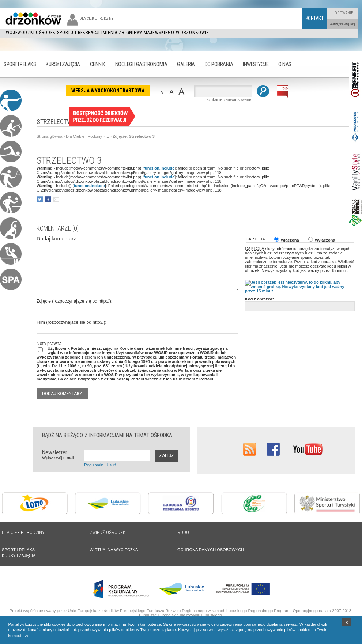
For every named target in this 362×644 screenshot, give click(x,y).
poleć (56, 199)
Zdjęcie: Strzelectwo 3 (134, 136)
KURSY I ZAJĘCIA (19, 556)
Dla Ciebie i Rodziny (84, 136)
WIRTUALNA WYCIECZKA (114, 550)
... (107, 136)
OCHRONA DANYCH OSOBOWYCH (211, 550)
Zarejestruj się (343, 23)
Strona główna (49, 136)
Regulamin (94, 465)
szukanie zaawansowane (229, 99)
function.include (159, 168)
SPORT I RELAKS (18, 550)
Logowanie (343, 13)
